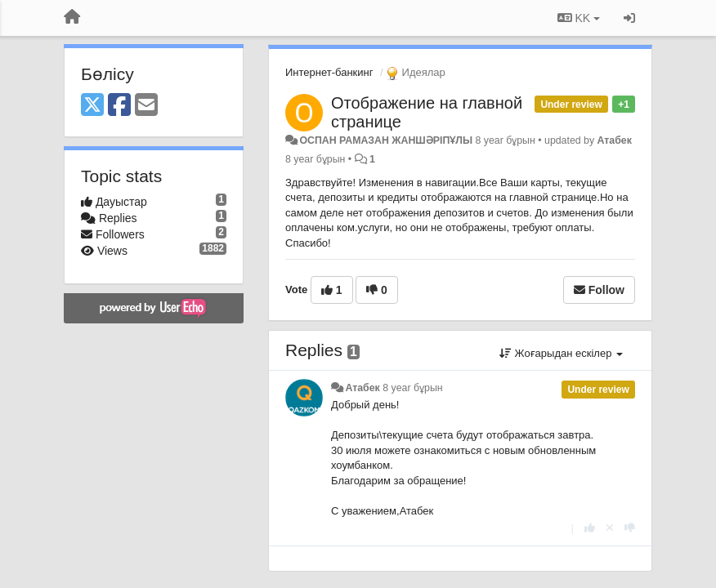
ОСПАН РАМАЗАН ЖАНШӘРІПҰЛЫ (386, 140)
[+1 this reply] (590, 528)
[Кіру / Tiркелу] (629, 18)
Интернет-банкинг (329, 72)
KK (579, 18)
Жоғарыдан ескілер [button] (561, 353)
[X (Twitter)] (92, 106)
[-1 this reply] (630, 528)
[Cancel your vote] (610, 528)
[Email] (146, 106)
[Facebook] (119, 106)
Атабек (615, 140)
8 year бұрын (412, 388)
